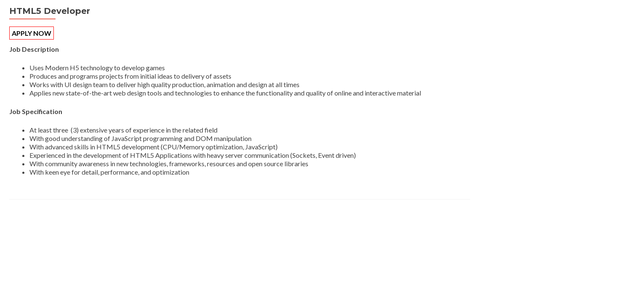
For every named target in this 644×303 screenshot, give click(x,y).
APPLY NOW (32, 33)
